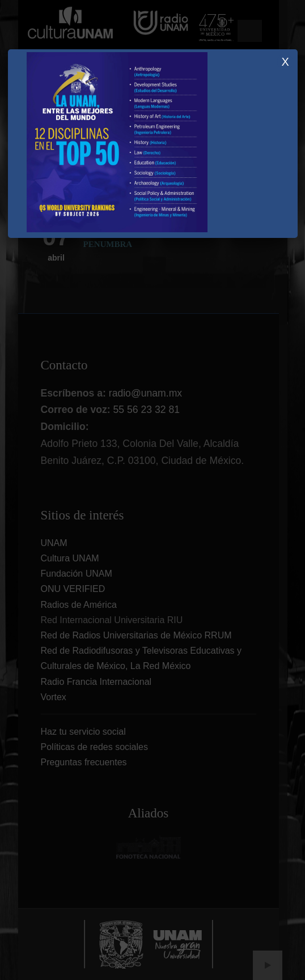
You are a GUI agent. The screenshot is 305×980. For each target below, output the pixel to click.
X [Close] (285, 62)
